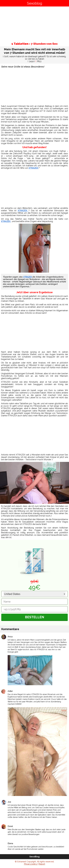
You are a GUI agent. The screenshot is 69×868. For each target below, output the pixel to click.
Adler (10, 691)
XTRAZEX (34, 168)
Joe (9, 802)
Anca (10, 637)
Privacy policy (31, 864)
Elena (10, 843)
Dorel (10, 826)
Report (42, 864)
